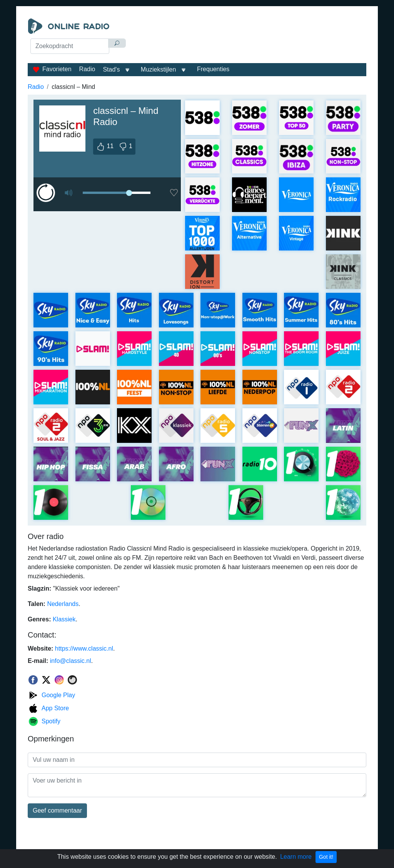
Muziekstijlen (159, 69)
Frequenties (213, 69)
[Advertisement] (249, 38)
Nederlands (63, 604)
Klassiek (64, 619)
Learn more (296, 857)
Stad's (111, 69)
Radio (87, 69)
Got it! (326, 857)
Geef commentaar (57, 810)
